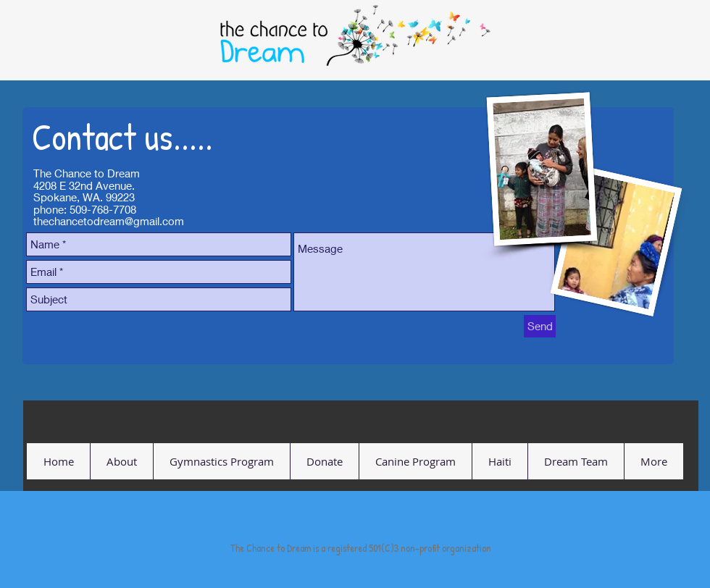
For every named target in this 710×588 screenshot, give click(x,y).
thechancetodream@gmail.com (109, 221)
